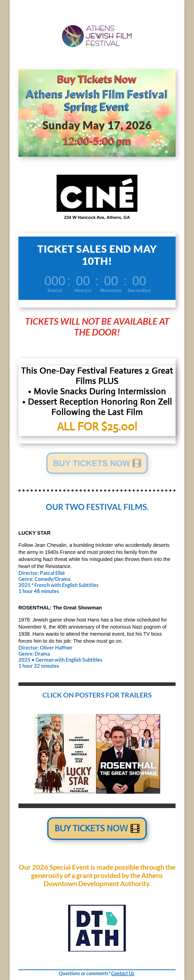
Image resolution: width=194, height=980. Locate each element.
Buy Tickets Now (91, 828)
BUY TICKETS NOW (91, 463)
